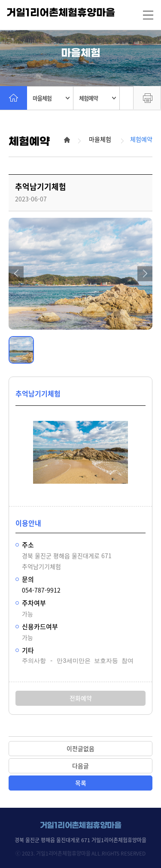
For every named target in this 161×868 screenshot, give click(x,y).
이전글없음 (80, 748)
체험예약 (97, 98)
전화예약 (81, 698)
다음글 (80, 766)
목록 (81, 783)
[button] (16, 273)
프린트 (147, 98)
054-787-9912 (41, 590)
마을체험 (51, 98)
